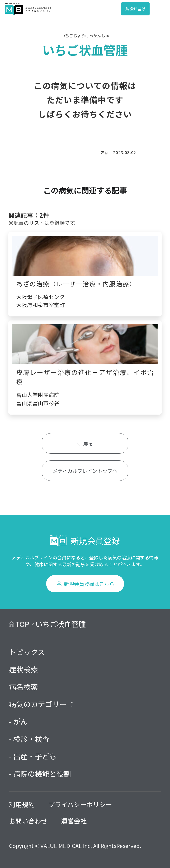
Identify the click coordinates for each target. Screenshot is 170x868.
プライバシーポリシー (80, 804)
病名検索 (23, 687)
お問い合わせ (28, 821)
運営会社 (74, 821)
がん (20, 721)
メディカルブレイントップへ (85, 471)
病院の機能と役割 (42, 773)
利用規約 (22, 804)
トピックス (27, 652)
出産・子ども (35, 756)
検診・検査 (31, 739)
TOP (22, 624)
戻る (85, 443)
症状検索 (23, 669)
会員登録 (135, 9)
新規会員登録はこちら (89, 584)
